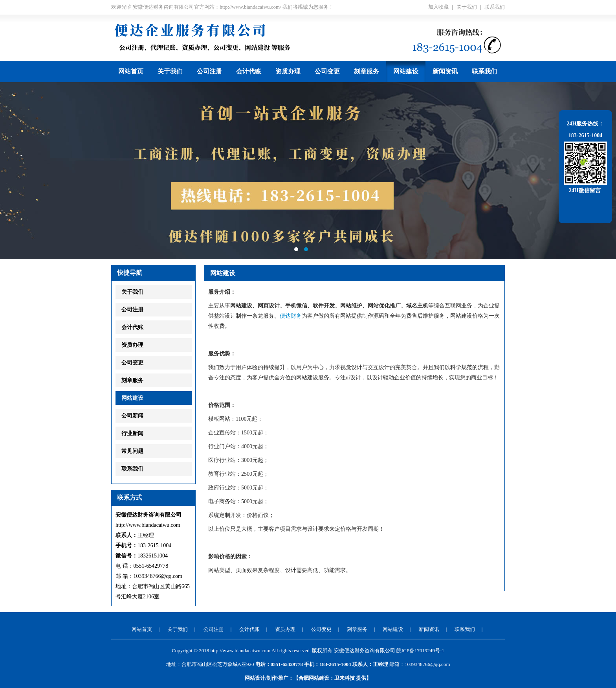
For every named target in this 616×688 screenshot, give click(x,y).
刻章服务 (367, 71)
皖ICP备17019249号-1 (420, 650)
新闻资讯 (445, 71)
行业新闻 (132, 433)
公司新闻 (132, 416)
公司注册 (209, 71)
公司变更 (327, 71)
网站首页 (131, 71)
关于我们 (467, 7)
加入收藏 (438, 7)
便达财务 (291, 316)
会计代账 (249, 71)
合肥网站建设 (314, 678)
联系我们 (495, 7)
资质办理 (288, 71)
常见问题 (132, 451)
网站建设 (406, 71)
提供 (350, 678)
